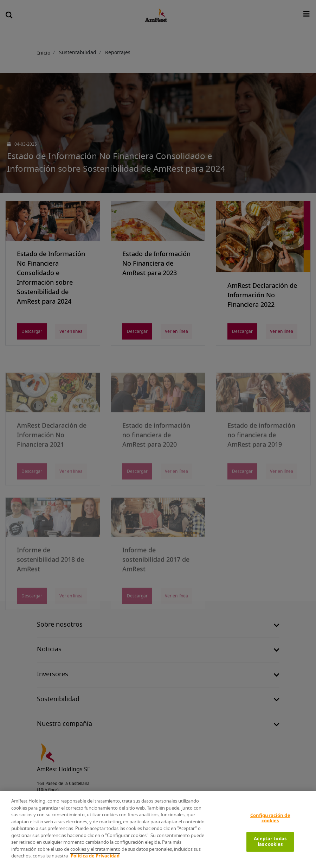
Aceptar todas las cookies (270, 842)
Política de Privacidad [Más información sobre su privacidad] (95, 856)
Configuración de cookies (270, 819)
